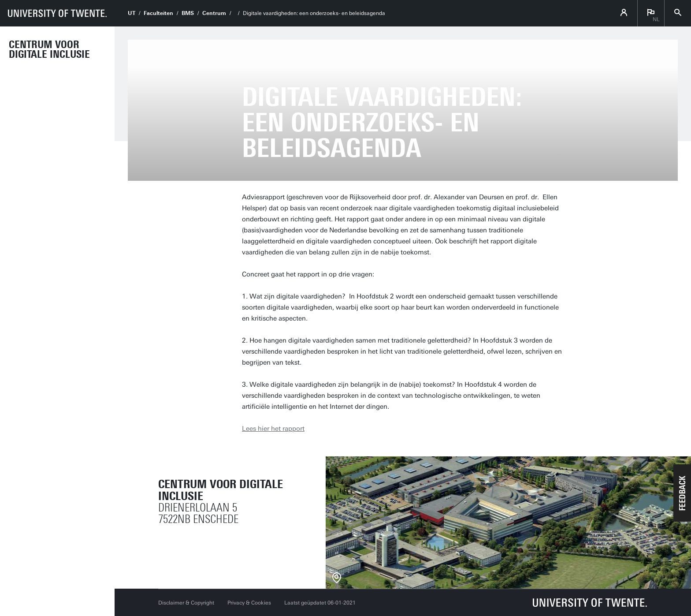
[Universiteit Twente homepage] (590, 603)
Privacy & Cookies (249, 603)
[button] (682, 493)
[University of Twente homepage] (57, 13)
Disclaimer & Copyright (186, 603)
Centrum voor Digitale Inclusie (49, 49)
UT (132, 13)
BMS (188, 13)
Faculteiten (158, 13)
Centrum (214, 13)
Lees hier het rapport (273, 429)
